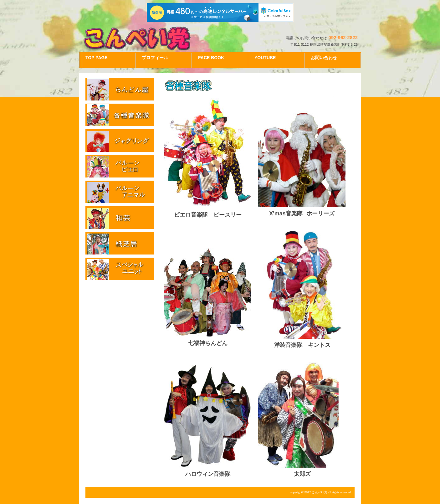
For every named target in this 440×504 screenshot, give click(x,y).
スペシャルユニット (120, 269)
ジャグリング (120, 141)
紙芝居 (120, 243)
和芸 (120, 218)
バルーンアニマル (120, 192)
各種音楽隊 (120, 115)
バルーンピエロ (120, 166)
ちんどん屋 (120, 89)
